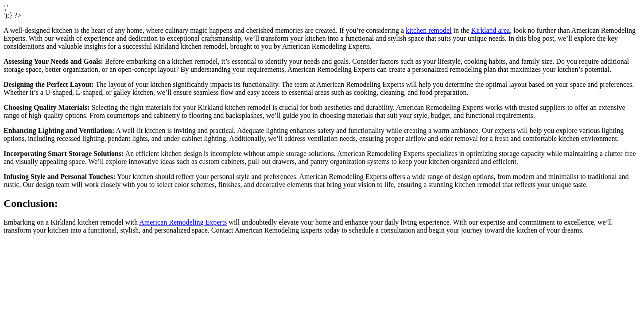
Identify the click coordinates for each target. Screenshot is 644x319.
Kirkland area (491, 30)
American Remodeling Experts (183, 222)
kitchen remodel (429, 30)
